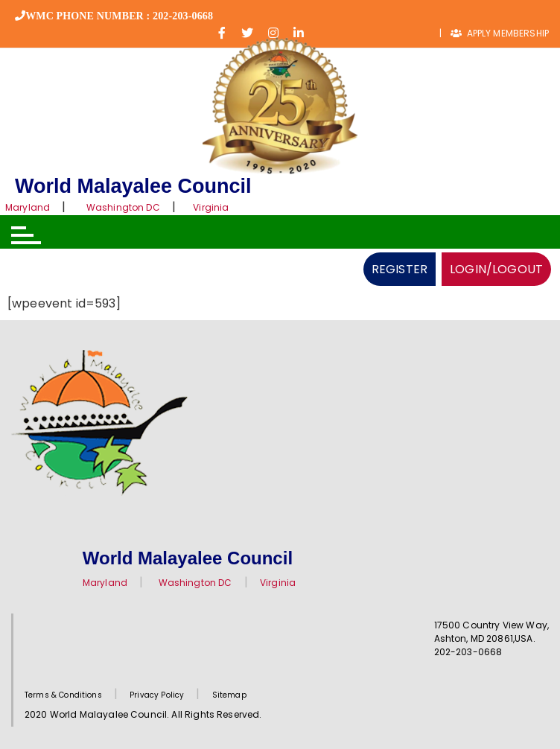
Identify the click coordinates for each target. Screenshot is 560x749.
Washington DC (123, 207)
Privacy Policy (157, 695)
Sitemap (229, 695)
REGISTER (400, 269)
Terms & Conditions (63, 695)
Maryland (28, 207)
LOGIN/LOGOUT (496, 269)
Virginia (211, 207)
